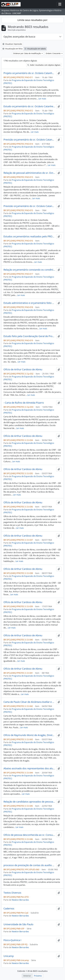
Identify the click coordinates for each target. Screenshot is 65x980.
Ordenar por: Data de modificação (27, 53)
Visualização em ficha (13, 49)
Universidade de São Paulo (18, 924)
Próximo (38, 976)
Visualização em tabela (35, 49)
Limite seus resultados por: (33, 20)
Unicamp (9, 956)
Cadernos (9, 909)
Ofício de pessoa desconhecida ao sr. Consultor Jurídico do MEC (29, 835)
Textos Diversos (12, 893)
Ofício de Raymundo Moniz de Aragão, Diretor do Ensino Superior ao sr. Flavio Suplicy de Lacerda (29, 735)
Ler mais (42, 99)
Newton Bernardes (20, 900)
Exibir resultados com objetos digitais (44, 65)
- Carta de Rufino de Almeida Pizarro (24, 403)
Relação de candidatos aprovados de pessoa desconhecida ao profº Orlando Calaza (29, 802)
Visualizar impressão (12, 44)
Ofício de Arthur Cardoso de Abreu (23, 369)
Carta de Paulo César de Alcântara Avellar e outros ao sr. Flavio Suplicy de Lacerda (29, 702)
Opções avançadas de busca (19, 37)
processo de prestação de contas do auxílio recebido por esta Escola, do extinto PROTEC (29, 865)
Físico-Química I (12, 940)
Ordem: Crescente (53, 53)
